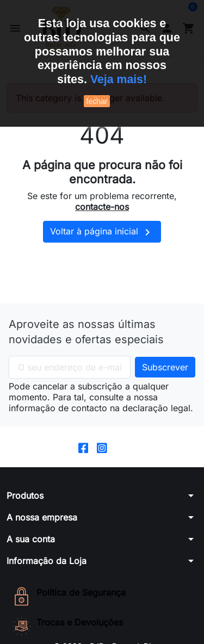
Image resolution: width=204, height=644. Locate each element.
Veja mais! (118, 79)
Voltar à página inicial (102, 240)
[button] (102, 503)
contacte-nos (102, 214)
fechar (97, 101)
